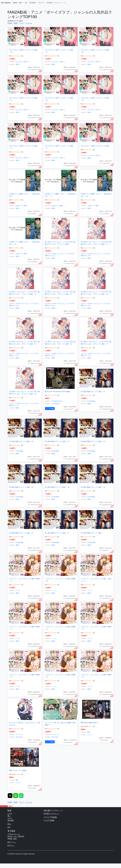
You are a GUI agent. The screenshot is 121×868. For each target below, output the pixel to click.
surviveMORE (55, 404)
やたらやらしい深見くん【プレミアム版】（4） (59, 99)
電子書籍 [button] (33, 3)
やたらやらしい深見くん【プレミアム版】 (95, 146)
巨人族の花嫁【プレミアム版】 (91, 533)
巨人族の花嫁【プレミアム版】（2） (22, 533)
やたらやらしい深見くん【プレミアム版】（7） (59, 51)
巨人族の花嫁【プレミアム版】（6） (93, 441)
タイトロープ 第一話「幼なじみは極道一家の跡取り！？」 (60, 724)
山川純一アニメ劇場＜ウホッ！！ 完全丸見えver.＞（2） (25, 243)
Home (15, 3)
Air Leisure (6, 3)
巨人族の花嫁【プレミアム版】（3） (93, 487)
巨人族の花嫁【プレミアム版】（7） (58, 441)
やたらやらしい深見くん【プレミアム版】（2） (24, 147)
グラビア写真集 (49, 820)
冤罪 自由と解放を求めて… (90, 723)
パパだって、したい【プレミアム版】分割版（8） (60, 580)
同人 (26, 3)
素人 (9, 816)
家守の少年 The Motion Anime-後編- (58, 391)
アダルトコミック (14, 834)
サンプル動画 (50, 409)
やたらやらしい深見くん (22, 62)
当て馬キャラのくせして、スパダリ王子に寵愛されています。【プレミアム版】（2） (24, 293)
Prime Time (19, 737)
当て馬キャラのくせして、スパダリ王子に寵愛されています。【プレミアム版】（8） (24, 393)
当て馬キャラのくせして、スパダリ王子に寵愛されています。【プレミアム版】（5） (24, 343)
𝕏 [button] (64, 3)
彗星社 (17, 64)
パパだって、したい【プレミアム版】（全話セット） (96, 580)
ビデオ (10, 814)
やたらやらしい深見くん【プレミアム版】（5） (24, 99)
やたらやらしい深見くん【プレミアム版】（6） (95, 51)
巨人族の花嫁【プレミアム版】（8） (22, 441)
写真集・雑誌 (12, 839)
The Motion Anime (57, 401)
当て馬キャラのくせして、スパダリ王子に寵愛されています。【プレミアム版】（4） (96, 293)
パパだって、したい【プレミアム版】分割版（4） (24, 676)
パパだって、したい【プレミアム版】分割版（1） (24, 628)
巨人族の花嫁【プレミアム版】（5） (22, 487)
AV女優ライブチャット (54, 3)
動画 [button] (20, 3)
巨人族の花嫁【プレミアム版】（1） (58, 533)
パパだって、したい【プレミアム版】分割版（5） (60, 676)
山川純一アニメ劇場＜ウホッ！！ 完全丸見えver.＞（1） (60, 195)
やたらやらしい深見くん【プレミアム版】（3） (95, 99)
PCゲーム (42, 3)
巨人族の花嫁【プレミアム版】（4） (58, 487)
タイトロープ (19, 734)
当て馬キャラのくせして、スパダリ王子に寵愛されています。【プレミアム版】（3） (60, 293)
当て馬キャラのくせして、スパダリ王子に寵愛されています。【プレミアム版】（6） (60, 343)
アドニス (90, 735)
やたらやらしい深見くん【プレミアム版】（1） (59, 147)
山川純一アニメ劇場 (21, 206)
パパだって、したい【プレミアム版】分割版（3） (96, 628)
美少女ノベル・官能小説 (16, 836)
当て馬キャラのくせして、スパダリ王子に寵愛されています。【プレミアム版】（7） (96, 343)
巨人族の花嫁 (91, 401)
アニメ (10, 818)
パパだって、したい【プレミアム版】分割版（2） (60, 628)
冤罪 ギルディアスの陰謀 (18, 770)
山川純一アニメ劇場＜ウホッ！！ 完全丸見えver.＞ (25, 195)
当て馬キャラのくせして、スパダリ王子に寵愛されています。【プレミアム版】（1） (96, 243)
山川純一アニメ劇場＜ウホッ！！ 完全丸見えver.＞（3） (96, 195)
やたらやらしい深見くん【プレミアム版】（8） (24, 51)
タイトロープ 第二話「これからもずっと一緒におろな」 (25, 724)
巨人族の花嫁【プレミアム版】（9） (93, 391)
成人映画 (11, 820)
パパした (18, 590)
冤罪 (89, 732)
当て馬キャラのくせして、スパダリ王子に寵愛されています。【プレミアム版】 (60, 243)
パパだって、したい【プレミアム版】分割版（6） (96, 676)
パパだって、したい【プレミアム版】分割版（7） (24, 580)
